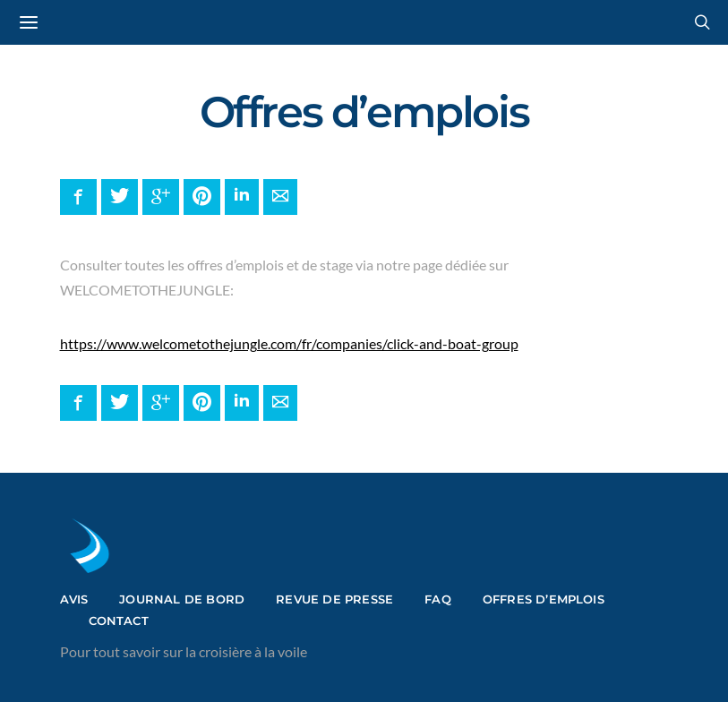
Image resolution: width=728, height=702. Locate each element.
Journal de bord (182, 599)
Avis (74, 599)
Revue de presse (334, 599)
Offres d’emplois (544, 599)
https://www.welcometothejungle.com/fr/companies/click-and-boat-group (289, 343)
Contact (119, 621)
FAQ (438, 599)
